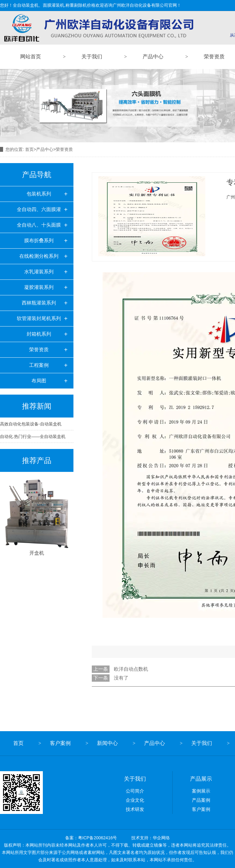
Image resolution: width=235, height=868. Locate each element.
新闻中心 (107, 743)
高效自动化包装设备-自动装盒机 (31, 424)
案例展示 (201, 791)
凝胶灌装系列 (39, 287)
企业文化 (135, 800)
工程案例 (39, 365)
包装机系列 (39, 194)
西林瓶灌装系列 (39, 303)
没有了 (121, 678)
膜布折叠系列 (39, 241)
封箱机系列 (39, 334)
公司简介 (135, 791)
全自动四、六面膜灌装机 (39, 212)
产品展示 (201, 779)
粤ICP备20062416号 (98, 838)
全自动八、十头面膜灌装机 (39, 228)
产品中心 (153, 57)
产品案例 (201, 800)
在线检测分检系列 (39, 256)
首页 (29, 149)
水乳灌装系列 (39, 272)
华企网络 (161, 838)
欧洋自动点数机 (131, 669)
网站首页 (31, 57)
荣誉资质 (39, 350)
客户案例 (60, 743)
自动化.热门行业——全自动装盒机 (33, 436)
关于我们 (92, 57)
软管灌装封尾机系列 (39, 318)
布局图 (39, 381)
